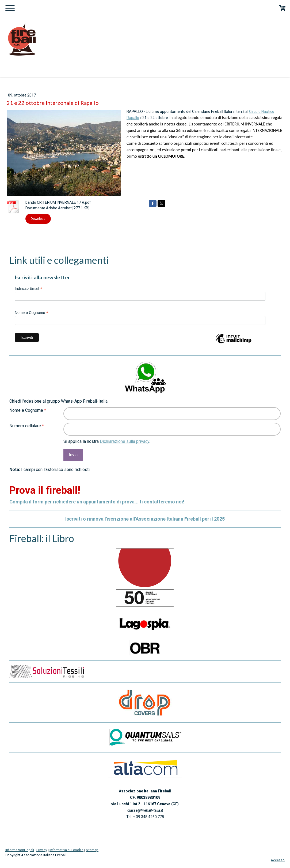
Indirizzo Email (28, 289)
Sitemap (92, 850)
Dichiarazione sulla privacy (125, 441)
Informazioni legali (20, 850)
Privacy (42, 850)
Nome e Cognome (32, 313)
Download (38, 219)
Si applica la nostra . (107, 441)
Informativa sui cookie (66, 850)
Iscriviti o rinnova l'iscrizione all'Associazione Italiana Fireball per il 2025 (145, 519)
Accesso (278, 860)
